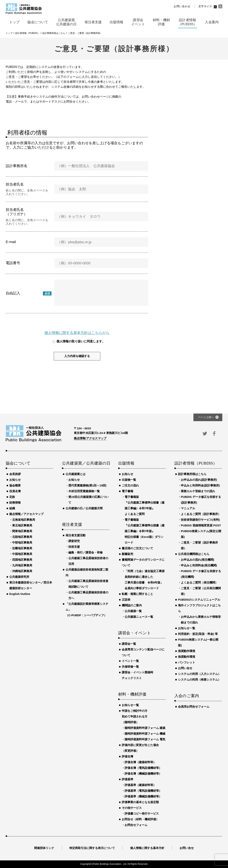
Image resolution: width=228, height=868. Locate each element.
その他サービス (132, 808)
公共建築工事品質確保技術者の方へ (88, 595)
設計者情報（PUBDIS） (196, 463)
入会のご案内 (187, 696)
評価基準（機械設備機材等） (143, 796)
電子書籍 (127, 491)
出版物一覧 (129, 480)
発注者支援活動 (76, 535)
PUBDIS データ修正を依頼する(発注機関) (201, 574)
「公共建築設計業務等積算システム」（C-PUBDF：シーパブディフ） (87, 609)
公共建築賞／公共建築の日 (86, 463)
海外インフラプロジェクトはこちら (199, 608)
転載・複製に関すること (137, 594)
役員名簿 (15, 491)
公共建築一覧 (133, 611)
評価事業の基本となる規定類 (140, 802)
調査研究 (74, 541)
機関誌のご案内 (132, 605)
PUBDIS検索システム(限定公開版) (201, 534)
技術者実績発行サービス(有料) (200, 520)
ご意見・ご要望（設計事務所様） (199, 545)
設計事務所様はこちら (192, 474)
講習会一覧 (129, 644)
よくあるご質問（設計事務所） (201, 514)
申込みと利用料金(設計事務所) (200, 485)
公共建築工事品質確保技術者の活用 (88, 561)
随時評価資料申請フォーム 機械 (145, 734)
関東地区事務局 (22, 531)
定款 (12, 497)
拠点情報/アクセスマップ (90, 438)
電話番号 (13, 263)
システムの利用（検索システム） (199, 679)
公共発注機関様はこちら (194, 554)
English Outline (20, 594)
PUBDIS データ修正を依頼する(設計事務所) (201, 500)
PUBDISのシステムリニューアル (199, 600)
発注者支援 (72, 525)
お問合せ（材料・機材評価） (140, 819)
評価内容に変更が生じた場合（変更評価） (140, 748)
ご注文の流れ (130, 485)
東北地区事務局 (22, 525)
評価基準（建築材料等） (140, 785)
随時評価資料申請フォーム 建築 (145, 728)
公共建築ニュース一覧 (139, 617)
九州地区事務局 (22, 565)
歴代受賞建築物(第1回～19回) (87, 485)
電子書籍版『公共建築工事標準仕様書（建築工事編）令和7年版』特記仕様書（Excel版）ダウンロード (145, 531)
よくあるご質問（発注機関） (199, 582)
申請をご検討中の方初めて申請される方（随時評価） (135, 716)
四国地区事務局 (22, 560)
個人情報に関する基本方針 (147, 848)
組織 (12, 508)
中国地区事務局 (22, 554)
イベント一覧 (130, 661)
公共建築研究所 (19, 577)
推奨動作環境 (187, 651)
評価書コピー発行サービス (142, 813)
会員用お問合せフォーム (194, 707)
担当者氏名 (15, 184)
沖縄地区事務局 (22, 571)
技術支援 (74, 547)
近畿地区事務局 (22, 548)
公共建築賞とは (76, 474)
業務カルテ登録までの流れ (198, 491)
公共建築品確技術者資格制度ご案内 (87, 572)
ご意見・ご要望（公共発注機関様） (201, 591)
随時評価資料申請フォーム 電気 (145, 739)
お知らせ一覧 (130, 705)
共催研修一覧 (130, 667)
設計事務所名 (17, 166)
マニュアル (188, 508)
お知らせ (15, 480)
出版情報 (126, 463)
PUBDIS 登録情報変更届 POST (201, 525)
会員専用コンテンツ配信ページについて (143, 652)
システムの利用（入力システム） (199, 674)
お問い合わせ (182, 6)
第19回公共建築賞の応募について (89, 500)
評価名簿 (127, 756)
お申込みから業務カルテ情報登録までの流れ (201, 620)
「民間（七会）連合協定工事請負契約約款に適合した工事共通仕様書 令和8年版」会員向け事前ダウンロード (145, 580)
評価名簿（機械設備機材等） (143, 774)
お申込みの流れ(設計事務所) (199, 480)
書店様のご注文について (137, 548)
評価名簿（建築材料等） (140, 762)
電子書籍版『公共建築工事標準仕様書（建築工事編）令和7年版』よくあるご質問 (145, 505)
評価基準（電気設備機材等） (143, 791)
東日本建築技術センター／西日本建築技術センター (31, 585)
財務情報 (15, 503)
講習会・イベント (135, 633)
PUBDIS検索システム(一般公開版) (198, 642)
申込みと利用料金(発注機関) (199, 565)
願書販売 (127, 554)
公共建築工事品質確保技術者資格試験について (88, 584)
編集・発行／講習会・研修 (85, 552)
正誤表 (126, 600)
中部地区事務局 (22, 542)
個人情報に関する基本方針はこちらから (77, 333)
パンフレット (187, 662)
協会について (18, 463)
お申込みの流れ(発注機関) (198, 560)
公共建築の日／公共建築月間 (84, 508)
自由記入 (13, 293)
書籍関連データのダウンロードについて (143, 562)
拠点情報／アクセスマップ (26, 514)
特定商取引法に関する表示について (92, 848)
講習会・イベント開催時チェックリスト (137, 675)
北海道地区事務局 (24, 520)
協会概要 (15, 485)
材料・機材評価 (132, 694)
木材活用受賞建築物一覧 (84, 491)
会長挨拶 (15, 474)
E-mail (11, 242)
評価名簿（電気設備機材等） (143, 768)
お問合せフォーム (136, 825)
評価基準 (127, 779)
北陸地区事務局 (22, 537)
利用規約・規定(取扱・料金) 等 (198, 634)
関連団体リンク (44, 848)
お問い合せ (185, 668)
